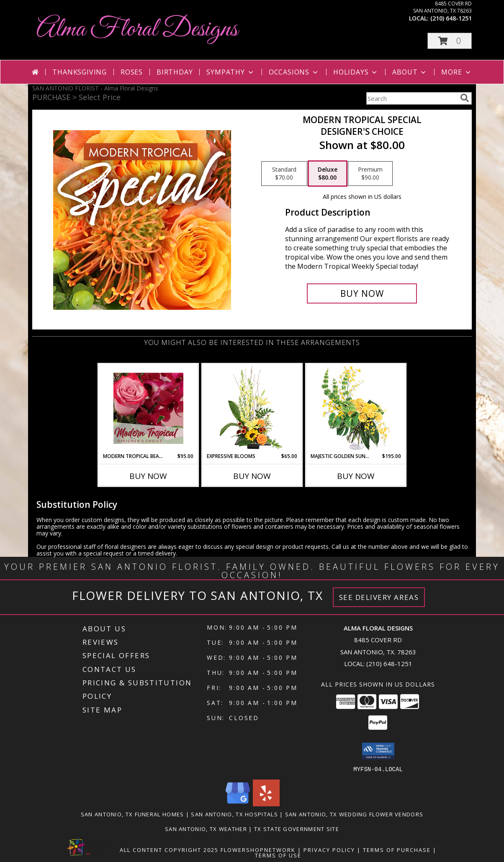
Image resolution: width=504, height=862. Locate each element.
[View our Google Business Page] (238, 804)
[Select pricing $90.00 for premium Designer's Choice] (370, 174)
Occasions (294, 72)
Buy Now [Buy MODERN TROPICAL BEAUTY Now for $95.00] (148, 476)
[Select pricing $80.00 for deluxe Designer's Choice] (328, 174)
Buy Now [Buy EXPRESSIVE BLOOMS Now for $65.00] (252, 476)
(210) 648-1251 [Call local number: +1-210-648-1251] (451, 18)
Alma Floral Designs (137, 30)
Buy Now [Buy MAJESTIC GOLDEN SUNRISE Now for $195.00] (356, 476)
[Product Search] (411, 98)
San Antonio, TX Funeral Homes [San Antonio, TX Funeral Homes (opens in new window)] (132, 814)
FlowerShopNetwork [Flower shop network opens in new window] (258, 849)
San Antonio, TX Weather (206, 829)
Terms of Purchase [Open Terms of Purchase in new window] (397, 849)
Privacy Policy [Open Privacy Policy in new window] (329, 849)
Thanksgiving (80, 72)
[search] (465, 98)
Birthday (175, 72)
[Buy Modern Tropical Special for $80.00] (362, 293)
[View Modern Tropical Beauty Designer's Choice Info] (148, 408)
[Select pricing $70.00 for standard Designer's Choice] (284, 174)
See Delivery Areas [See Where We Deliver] (379, 597)
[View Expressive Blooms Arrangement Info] (252, 408)
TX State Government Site (297, 829)
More (456, 72)
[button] (450, 41)
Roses (132, 72)
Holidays (356, 72)
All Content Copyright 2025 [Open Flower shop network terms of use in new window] (169, 849)
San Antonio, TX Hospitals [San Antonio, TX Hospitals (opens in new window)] (234, 814)
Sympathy (230, 72)
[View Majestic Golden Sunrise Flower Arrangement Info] (356, 408)
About (410, 72)
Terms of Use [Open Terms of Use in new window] (278, 855)
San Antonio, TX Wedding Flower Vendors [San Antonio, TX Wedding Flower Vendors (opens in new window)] (354, 814)
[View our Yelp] (266, 804)
